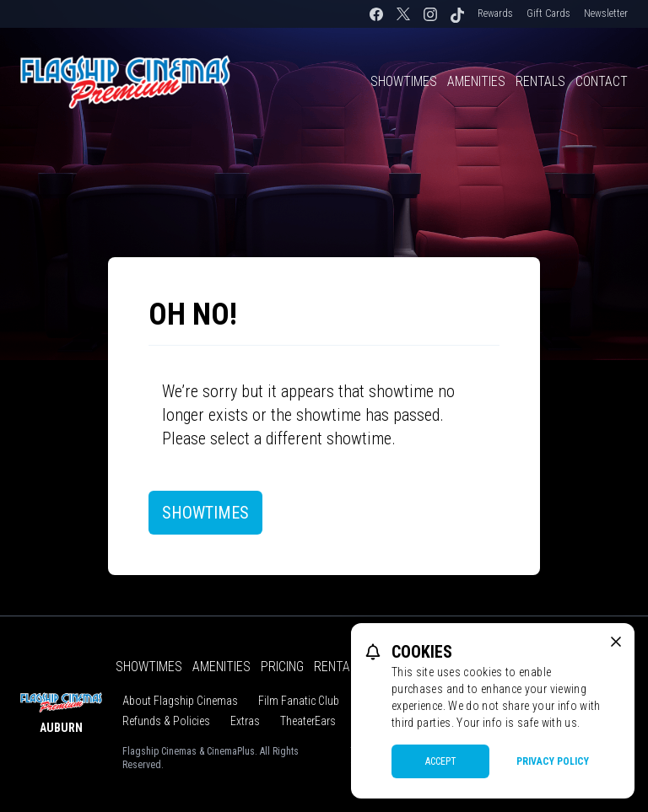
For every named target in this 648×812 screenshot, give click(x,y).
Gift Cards (548, 13)
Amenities (476, 81)
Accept (441, 761)
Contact (602, 81)
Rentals (540, 81)
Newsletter (606, 13)
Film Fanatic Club (299, 701)
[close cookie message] (616, 642)
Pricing (282, 667)
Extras (245, 721)
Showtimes (404, 81)
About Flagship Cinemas (180, 701)
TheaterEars (308, 721)
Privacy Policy (553, 761)
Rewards (495, 13)
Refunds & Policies (166, 721)
